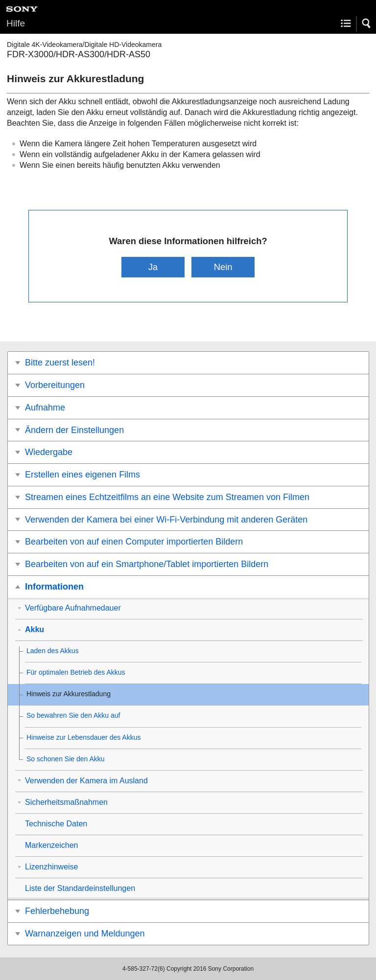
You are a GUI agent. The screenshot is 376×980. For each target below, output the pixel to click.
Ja (153, 267)
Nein (223, 267)
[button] (367, 23)
